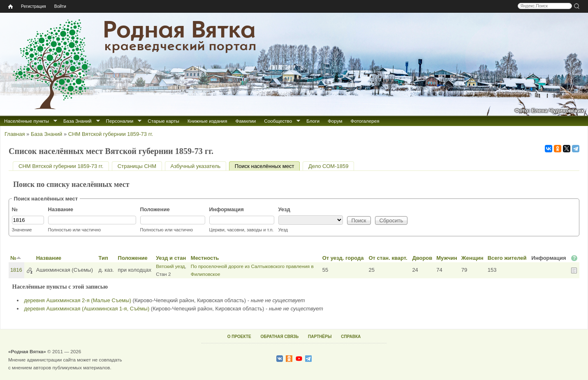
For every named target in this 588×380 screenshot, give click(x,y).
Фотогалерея (365, 121)
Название (61, 209)
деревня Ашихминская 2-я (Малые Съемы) (78, 300)
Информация (227, 209)
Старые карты (163, 121)
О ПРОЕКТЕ (239, 337)
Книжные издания (207, 121)
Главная (15, 134)
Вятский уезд (170, 266)
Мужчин (447, 258)
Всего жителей (507, 258)
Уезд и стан (171, 258)
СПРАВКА (351, 337)
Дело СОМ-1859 (328, 166)
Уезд (284, 209)
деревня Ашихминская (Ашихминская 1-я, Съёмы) (87, 309)
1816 (16, 270)
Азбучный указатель (196, 166)
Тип (103, 258)
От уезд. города (343, 258)
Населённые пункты (27, 121)
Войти (60, 6)
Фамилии (245, 121)
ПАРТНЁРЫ (320, 337)
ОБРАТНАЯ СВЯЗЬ (279, 337)
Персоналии (120, 121)
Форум (335, 121)
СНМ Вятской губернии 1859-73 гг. (111, 134)
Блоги (313, 121)
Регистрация (34, 6)
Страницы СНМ (137, 166)
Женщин (472, 258)
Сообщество (278, 121)
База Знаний (78, 121)
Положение (155, 209)
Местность (205, 258)
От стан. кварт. (388, 258)
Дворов (422, 258)
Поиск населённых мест (267, 166)
